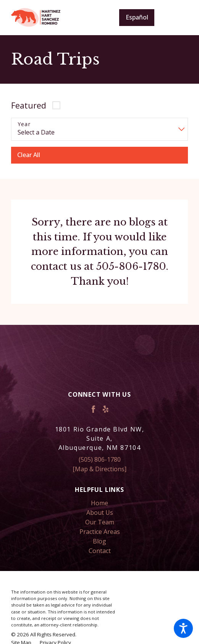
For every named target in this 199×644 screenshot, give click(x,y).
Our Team (100, 522)
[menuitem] (100, 503)
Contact (100, 551)
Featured (29, 105)
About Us (100, 513)
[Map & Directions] (99, 469)
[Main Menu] (177, 17)
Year (24, 124)
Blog (99, 541)
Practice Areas (100, 532)
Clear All (29, 155)
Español (137, 17)
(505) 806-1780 (100, 459)
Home (99, 503)
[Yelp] (106, 409)
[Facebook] (93, 409)
